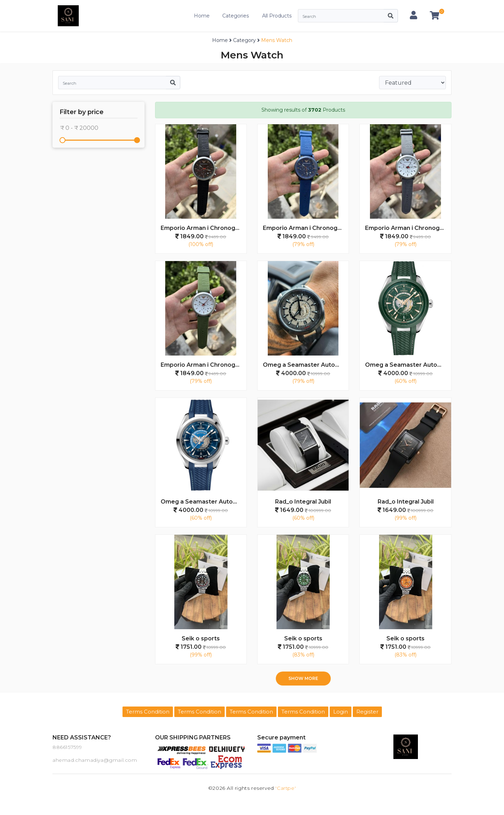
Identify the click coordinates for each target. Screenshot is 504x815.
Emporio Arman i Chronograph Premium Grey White (408, 228)
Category (244, 40)
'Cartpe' (286, 788)
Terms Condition (148, 712)
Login (341, 712)
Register (367, 712)
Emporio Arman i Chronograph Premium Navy (306, 228)
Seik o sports (201, 638)
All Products (277, 16)
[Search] (341, 16)
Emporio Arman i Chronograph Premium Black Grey (204, 228)
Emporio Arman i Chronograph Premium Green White (204, 365)
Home (202, 16)
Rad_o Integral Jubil (303, 502)
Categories (236, 16)
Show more (303, 678)
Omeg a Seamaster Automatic (306, 365)
